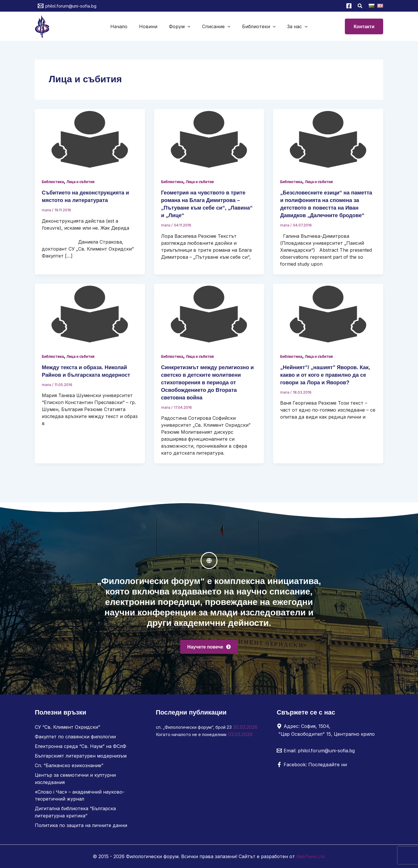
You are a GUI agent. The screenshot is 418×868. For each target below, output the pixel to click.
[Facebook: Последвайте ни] (312, 768)
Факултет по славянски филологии (75, 740)
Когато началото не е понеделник (196, 744)
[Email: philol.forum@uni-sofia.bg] (316, 754)
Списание (215, 26)
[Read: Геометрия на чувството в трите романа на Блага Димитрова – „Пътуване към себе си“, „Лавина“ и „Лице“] (209, 140)
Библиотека (55, 182)
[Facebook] (349, 6)
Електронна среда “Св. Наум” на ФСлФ (81, 749)
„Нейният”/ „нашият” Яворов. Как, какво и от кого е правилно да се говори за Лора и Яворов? (326, 382)
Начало (125, 26)
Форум (181, 26)
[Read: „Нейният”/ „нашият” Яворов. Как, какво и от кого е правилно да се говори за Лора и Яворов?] (328, 322)
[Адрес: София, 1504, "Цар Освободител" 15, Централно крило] (328, 733)
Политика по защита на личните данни (81, 826)
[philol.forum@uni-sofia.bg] (67, 6)
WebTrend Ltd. (311, 856)
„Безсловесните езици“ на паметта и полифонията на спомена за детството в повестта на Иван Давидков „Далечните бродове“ (328, 208)
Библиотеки (255, 26)
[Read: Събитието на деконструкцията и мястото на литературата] (90, 140)
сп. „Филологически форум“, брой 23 (199, 730)
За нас (292, 26)
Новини (152, 26)
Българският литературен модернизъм (81, 758)
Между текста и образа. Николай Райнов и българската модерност (89, 382)
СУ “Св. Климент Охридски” (67, 730)
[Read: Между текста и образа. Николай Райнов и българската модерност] (90, 322)
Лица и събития (87, 182)
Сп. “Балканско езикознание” (69, 767)
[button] (360, 7)
